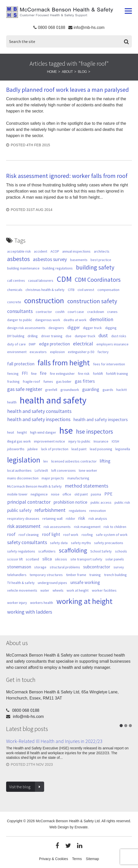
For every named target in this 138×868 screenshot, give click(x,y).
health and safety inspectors (101, 419)
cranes (112, 312)
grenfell (51, 390)
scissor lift (15, 559)
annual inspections (76, 251)
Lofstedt (41, 470)
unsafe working (85, 582)
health (12, 402)
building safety (95, 267)
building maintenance (23, 268)
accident (41, 251)
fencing (13, 374)
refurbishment (50, 510)
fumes (48, 381)
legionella (123, 449)
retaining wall (52, 518)
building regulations (58, 268)
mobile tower (17, 494)
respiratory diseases (23, 518)
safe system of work (112, 535)
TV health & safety (21, 583)
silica (47, 559)
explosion (57, 352)
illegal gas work (19, 441)
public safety (19, 510)
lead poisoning (101, 449)
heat (11, 432)
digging (111, 328)
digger (74, 327)
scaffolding (73, 550)
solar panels (115, 559)
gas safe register (25, 389)
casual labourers (41, 280)
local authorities (19, 470)
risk (82, 518)
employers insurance (112, 344)
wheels (58, 590)
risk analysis (98, 518)
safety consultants (27, 542)
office (67, 494)
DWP (32, 344)
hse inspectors (95, 432)
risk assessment (24, 526)
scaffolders (47, 551)
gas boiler (64, 381)
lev (46, 461)
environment (17, 352)
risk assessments (57, 527)
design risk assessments (26, 328)
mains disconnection (23, 478)
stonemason (19, 567)
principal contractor (29, 502)
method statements (86, 486)
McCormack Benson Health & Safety (60, 13)
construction (44, 300)
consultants (20, 311)
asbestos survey (50, 259)
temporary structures (46, 575)
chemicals (15, 290)
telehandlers (17, 575)
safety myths (81, 543)
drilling (33, 336)
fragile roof (31, 381)
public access (101, 502)
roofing (87, 535)
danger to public (20, 320)
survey (119, 567)
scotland (32, 559)
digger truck (92, 328)
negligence (39, 494)
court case (76, 312)
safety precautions (109, 543)
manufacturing (78, 478)
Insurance (101, 441)
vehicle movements (22, 590)
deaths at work (75, 320)
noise (55, 494)
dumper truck (85, 336)
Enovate (81, 827)
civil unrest (86, 290)
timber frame (76, 575)
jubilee (33, 449)
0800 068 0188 (52, 27)
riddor (71, 518)
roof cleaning (29, 535)
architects (102, 251)
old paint (81, 494)
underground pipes (52, 583)
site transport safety (86, 559)
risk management (87, 527)
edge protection (54, 344)
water (45, 590)
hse (66, 430)
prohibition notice (70, 502)
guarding (91, 389)
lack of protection (55, 449)
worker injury (17, 603)
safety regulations (21, 551)
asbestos (18, 259)
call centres (16, 280)
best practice (101, 260)
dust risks (119, 336)
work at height (78, 590)
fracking (13, 381)
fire (43, 373)
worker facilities (104, 590)
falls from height (64, 363)
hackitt (122, 390)
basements (79, 260)
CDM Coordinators (98, 280)
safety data (59, 543)
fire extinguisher (62, 374)
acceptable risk (19, 251)
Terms (77, 859)
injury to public (79, 441)
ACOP (55, 251)
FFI (25, 373)
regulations (78, 511)
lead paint (79, 449)
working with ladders (30, 612)
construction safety (92, 301)
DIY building (16, 336)
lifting (105, 461)
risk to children (115, 527)
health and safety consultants (39, 411)
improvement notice (49, 441)
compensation (108, 290)
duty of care (16, 344)
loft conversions (64, 470)
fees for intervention (109, 364)
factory (103, 352)
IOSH (115, 441)
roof (11, 534)
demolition (101, 319)
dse (68, 336)
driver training (52, 336)
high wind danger (43, 432)
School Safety (101, 551)
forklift (98, 374)
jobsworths (16, 449)
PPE (108, 494)
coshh (60, 312)
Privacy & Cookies (54, 859)
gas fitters (85, 381)
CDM (64, 279)
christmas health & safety (45, 290)
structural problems (65, 567)
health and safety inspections (39, 419)
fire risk (84, 374)
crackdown (96, 312)
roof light (51, 534)
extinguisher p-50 (81, 352)
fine (34, 374)
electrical (83, 344)
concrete (14, 302)
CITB (71, 290)
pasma (96, 494)
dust (103, 335)
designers (56, 328)
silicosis (61, 559)
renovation (98, 511)
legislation (24, 460)
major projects (53, 478)
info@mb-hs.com (89, 27)
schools (121, 551)
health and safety (53, 400)
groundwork (70, 390)
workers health (42, 603)
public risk (122, 502)
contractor (44, 312)
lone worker (88, 470)
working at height (84, 601)
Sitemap (92, 859)
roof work (71, 535)
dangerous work (48, 320)
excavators (38, 352)
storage (40, 567)
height (22, 432)
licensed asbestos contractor (74, 461)
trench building (115, 575)
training (95, 575)
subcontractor (97, 567)
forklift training (117, 374)
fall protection (21, 364)
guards (108, 390)
